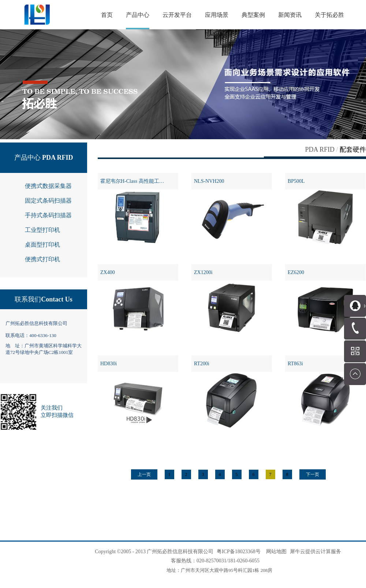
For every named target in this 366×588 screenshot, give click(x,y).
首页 (107, 15)
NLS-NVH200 (209, 181)
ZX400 (108, 272)
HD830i (109, 364)
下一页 (313, 474)
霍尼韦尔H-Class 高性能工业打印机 (139, 181)
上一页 (144, 474)
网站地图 (275, 552)
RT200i (202, 364)
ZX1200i (203, 272)
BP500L (296, 181)
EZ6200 (296, 272)
